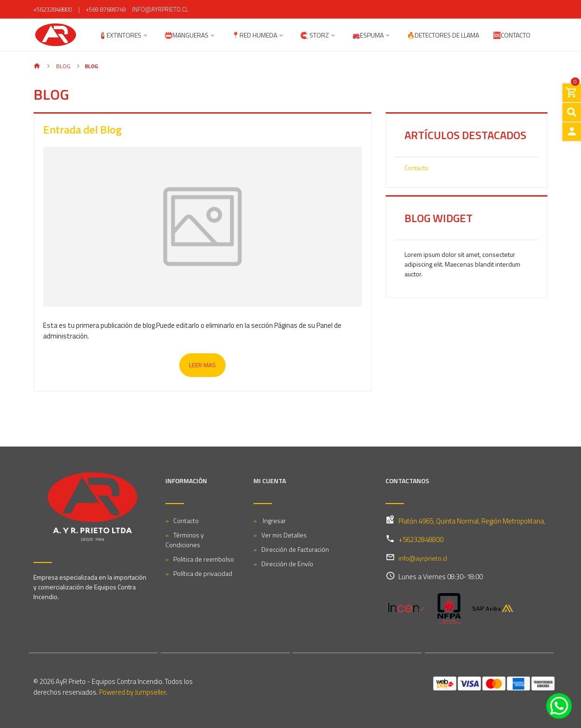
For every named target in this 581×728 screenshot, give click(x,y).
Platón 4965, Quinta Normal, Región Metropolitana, (472, 521)
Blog (63, 66)
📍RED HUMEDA (254, 36)
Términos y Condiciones (185, 540)
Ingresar (274, 520)
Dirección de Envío (287, 564)
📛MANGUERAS (186, 36)
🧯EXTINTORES (120, 36)
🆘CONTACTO (512, 36)
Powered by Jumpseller (133, 692)
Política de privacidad (203, 573)
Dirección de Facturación (295, 549)
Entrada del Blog (82, 129)
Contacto (417, 168)
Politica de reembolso (204, 559)
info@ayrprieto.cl (160, 9)
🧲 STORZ (315, 36)
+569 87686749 (106, 9)
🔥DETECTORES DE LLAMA (443, 36)
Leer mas (202, 365)
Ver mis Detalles (284, 535)
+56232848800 (53, 9)
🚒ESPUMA (368, 36)
